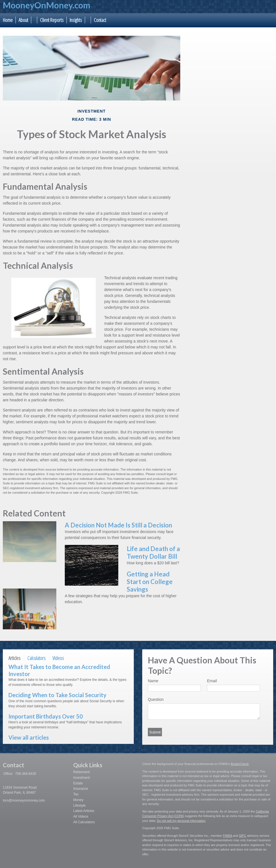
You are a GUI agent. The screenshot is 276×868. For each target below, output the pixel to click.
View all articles (29, 737)
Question (156, 699)
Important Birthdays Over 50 (46, 716)
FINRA (228, 836)
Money (78, 800)
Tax (76, 794)
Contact (100, 20)
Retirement (82, 772)
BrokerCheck (240, 764)
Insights (76, 20)
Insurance (81, 789)
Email (212, 681)
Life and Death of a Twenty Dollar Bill (153, 552)
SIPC (242, 836)
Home (8, 20)
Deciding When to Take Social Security (57, 695)
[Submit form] (155, 732)
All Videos (81, 816)
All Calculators (84, 822)
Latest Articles (84, 811)
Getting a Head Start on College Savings (150, 582)
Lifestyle (79, 806)
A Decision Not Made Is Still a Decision (118, 525)
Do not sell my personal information (181, 821)
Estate (78, 783)
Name (153, 681)
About (23, 20)
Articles (15, 658)
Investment (82, 778)
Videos (58, 658)
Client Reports (52, 20)
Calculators (36, 658)
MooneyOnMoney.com (47, 5)
